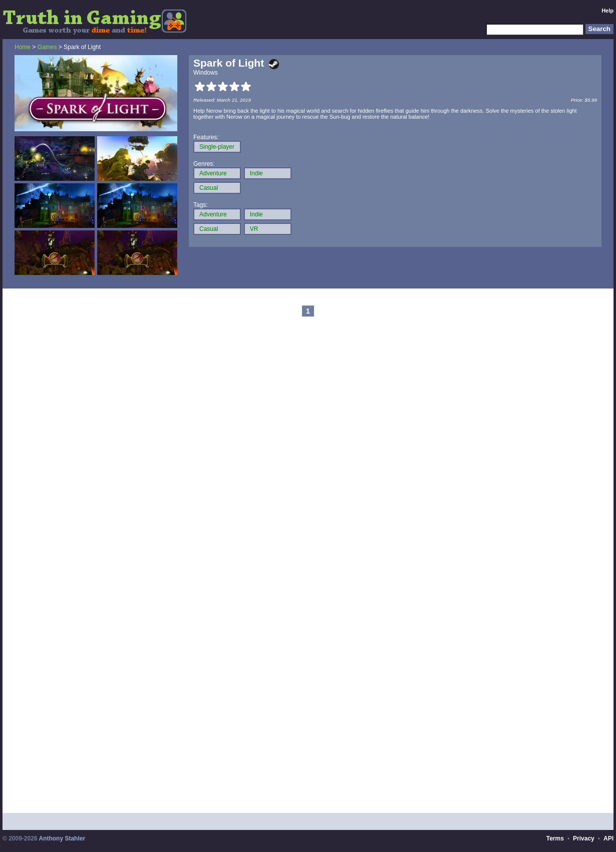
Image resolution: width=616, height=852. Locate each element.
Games (47, 47)
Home (23, 47)
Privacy (584, 838)
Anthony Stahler (62, 838)
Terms (555, 838)
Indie (256, 173)
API (608, 838)
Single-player (217, 147)
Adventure (213, 173)
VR (254, 229)
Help (607, 11)
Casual (209, 188)
